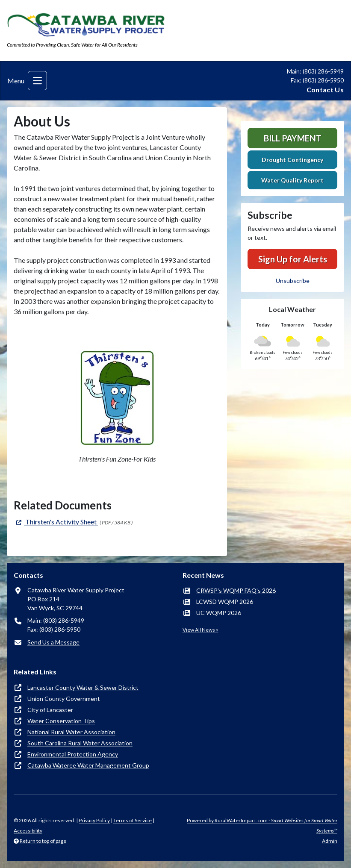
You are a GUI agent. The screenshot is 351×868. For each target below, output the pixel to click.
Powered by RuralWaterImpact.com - (262, 825)
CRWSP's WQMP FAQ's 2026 (236, 590)
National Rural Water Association (71, 732)
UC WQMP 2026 (219, 613)
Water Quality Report (292, 180)
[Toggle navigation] (37, 81)
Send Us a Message (53, 642)
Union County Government (64, 699)
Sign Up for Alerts (293, 259)
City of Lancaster (50, 710)
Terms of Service (133, 820)
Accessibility (28, 831)
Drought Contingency (292, 160)
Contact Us (325, 90)
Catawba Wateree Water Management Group (88, 765)
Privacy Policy (94, 820)
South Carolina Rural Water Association (80, 743)
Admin (330, 841)
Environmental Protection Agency (73, 754)
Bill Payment (293, 138)
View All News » (201, 630)
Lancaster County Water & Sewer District (83, 687)
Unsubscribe (293, 281)
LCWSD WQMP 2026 (225, 602)
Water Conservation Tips (61, 721)
